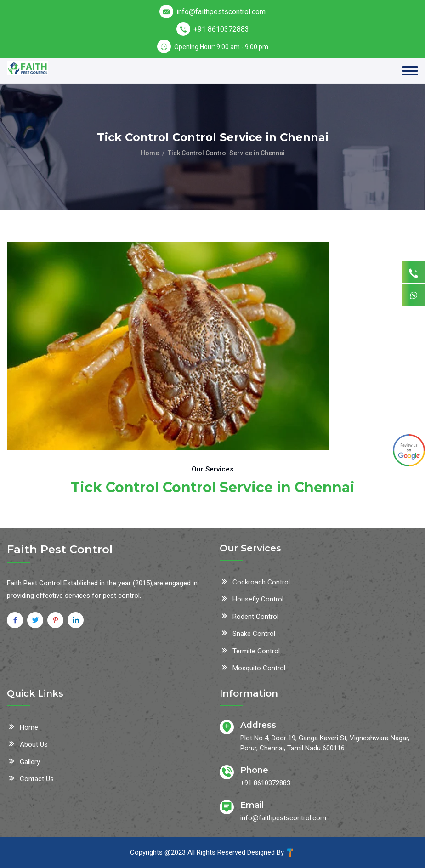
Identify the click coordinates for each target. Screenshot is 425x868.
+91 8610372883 (221, 29)
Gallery (23, 761)
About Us (27, 743)
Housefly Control (252, 598)
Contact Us (30, 778)
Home (150, 153)
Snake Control (247, 633)
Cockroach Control (255, 581)
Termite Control (250, 650)
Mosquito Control (252, 667)
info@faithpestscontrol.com (221, 12)
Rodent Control (249, 616)
